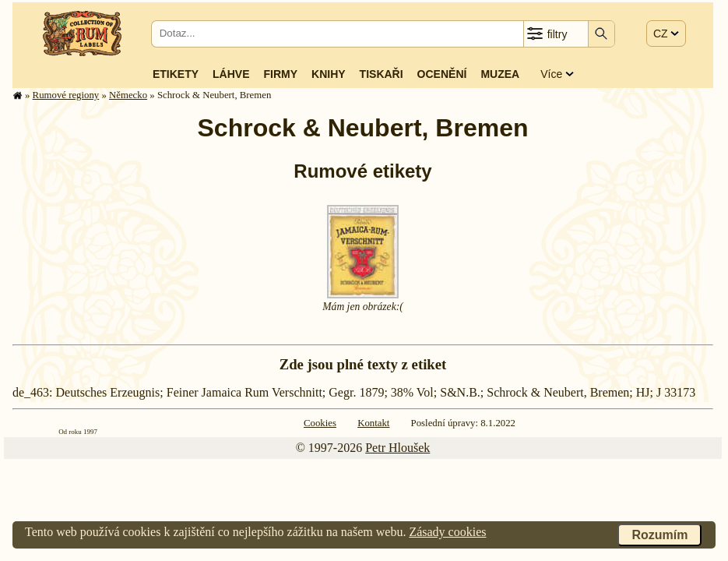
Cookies (320, 423)
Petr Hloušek (397, 448)
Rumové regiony (66, 95)
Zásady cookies (447, 532)
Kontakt (373, 423)
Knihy (329, 74)
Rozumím (659, 535)
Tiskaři (382, 74)
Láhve (231, 74)
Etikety (176, 74)
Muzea (500, 74)
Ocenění (442, 74)
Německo (128, 95)
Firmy (280, 74)
